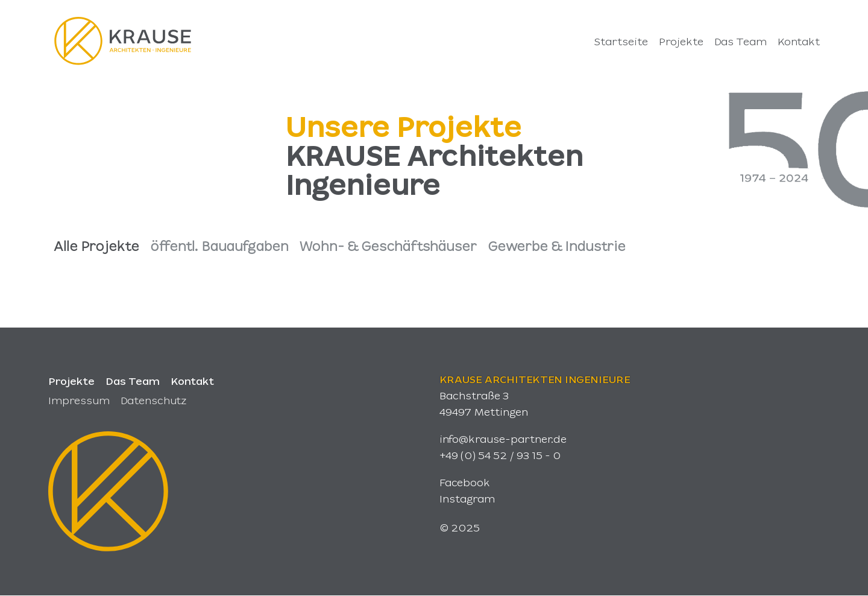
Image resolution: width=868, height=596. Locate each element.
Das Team (133, 381)
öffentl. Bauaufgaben (219, 246)
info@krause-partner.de (503, 439)
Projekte (71, 381)
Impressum (79, 400)
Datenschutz (154, 400)
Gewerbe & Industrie (557, 246)
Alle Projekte (96, 246)
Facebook (465, 482)
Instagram (467, 498)
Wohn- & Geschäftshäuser (388, 246)
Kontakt (192, 381)
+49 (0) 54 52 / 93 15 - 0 (500, 455)
